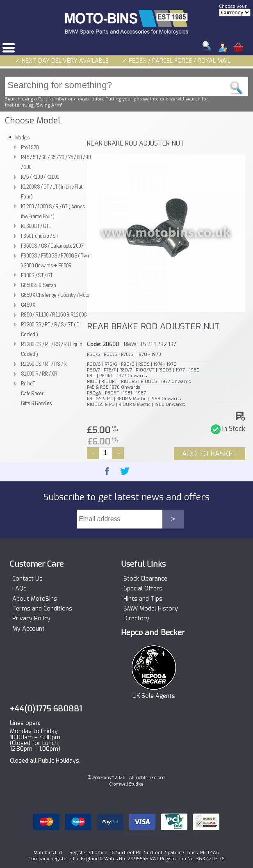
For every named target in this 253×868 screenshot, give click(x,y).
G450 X (28, 305)
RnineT (28, 383)
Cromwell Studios (126, 784)
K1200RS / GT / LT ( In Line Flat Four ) (51, 191)
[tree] (44, 270)
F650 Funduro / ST (40, 236)
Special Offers (143, 589)
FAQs (19, 589)
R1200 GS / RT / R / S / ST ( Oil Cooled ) (51, 329)
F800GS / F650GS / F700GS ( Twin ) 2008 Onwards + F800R (56, 260)
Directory (136, 619)
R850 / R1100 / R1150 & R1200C (54, 314)
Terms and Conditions (42, 609)
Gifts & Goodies (36, 403)
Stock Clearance (145, 579)
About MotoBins (35, 599)
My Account (28, 629)
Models (23, 137)
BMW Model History (151, 609)
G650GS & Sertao (38, 285)
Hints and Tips (143, 599)
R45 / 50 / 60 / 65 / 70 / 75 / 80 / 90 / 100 (56, 162)
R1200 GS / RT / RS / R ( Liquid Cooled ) (51, 349)
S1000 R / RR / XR (39, 374)
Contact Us (27, 579)
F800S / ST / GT (37, 275)
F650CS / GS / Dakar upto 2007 (52, 246)
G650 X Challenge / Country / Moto (55, 295)
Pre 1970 (30, 147)
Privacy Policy (31, 619)
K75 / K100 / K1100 (40, 177)
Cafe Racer (32, 393)
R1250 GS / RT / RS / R (44, 364)
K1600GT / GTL (36, 226)
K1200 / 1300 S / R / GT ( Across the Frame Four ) (53, 211)
